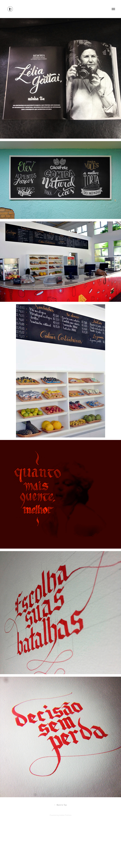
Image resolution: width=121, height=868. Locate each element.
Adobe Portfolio (65, 815)
